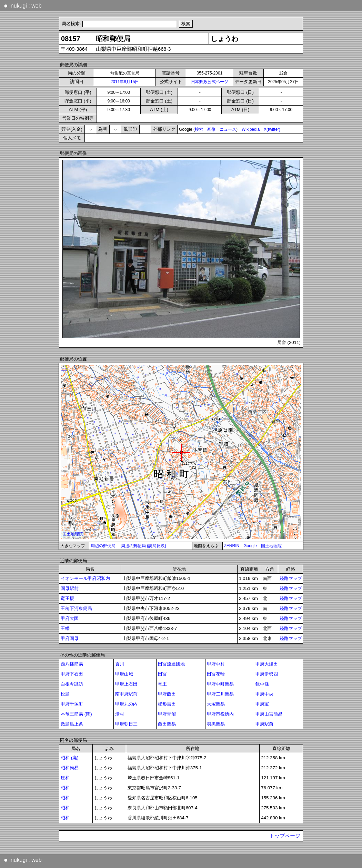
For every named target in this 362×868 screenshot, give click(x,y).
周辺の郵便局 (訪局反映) (144, 546)
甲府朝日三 (126, 724)
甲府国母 (70, 638)
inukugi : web (23, 6)
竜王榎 (67, 598)
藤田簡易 (167, 724)
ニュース (228, 129)
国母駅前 (70, 588)
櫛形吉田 (167, 704)
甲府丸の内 (126, 704)
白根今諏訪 (72, 684)
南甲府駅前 (126, 694)
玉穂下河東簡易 (76, 608)
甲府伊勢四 (267, 674)
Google (250, 546)
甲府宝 (262, 704)
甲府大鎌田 (267, 664)
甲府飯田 (167, 694)
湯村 (120, 714)
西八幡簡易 (72, 664)
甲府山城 (124, 674)
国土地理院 (271, 546)
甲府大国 (70, 618)
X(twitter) (272, 129)
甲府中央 (264, 694)
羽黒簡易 (216, 724)
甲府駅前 (264, 724)
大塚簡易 (216, 704)
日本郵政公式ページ (210, 82)
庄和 (65, 778)
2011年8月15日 (125, 82)
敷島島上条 (72, 724)
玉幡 (65, 628)
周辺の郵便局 (103, 546)
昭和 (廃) (70, 758)
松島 (65, 694)
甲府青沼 (167, 714)
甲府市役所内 (220, 714)
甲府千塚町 (72, 704)
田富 (162, 674)
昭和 (65, 788)
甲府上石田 (126, 684)
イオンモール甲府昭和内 (85, 578)
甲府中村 (216, 664)
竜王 (162, 684)
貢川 (120, 664)
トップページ (285, 836)
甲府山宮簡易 (269, 714)
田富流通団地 (171, 664)
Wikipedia (251, 129)
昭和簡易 (70, 768)
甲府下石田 (72, 674)
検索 (199, 129)
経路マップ (291, 578)
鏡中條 (262, 684)
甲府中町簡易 (220, 684)
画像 (211, 129)
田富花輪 (216, 674)
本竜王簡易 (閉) (76, 714)
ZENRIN (232, 546)
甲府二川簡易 (220, 694)
